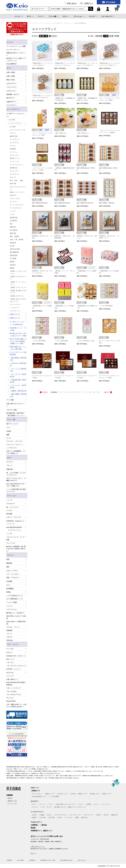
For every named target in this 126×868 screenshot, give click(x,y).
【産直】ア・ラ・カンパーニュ (18, 283)
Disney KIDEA (11, 701)
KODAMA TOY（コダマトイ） (16, 656)
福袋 (77, 817)
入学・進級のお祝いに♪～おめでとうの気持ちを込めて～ (16, 706)
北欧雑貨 (9, 630)
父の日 (106, 815)
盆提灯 (34, 817)
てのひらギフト (36, 822)
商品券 (33, 828)
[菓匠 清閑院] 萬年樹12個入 (85, 203)
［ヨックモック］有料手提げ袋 (18, 376)
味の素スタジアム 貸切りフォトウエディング (16, 59)
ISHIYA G (13, 195)
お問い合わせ (72, 3)
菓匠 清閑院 (14, 236)
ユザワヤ (9, 637)
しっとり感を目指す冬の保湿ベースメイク (16, 490)
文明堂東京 (14, 221)
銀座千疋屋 (14, 136)
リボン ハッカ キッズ (13, 688)
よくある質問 (54, 796)
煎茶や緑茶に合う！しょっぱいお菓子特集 (18, 348)
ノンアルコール (12, 448)
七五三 (60, 817)
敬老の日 (114, 815)
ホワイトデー (89, 815)
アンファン (14, 202)
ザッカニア (10, 698)
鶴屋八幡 (13, 233)
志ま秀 (12, 246)
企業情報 (9, 860)
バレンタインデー (75, 815)
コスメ (65, 16)
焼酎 (8, 435)
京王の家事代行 (12, 64)
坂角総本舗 (14, 217)
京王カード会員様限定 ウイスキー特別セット (16, 452)
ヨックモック (14, 139)
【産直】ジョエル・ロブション (18, 272)
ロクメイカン (14, 155)
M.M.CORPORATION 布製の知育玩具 (16, 684)
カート (117, 10)
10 (94, 392)
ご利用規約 (32, 860)
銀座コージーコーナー (17, 192)
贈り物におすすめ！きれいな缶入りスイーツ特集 (18, 335)
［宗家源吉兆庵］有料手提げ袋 (18, 381)
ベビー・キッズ (12, 644)
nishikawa (10, 640)
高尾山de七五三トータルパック (16, 54)
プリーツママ (11, 543)
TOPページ (35, 788)
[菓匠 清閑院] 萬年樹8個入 (62, 203)
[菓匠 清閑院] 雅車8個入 (107, 203)
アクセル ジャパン (13, 627)
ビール (9, 438)
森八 (11, 224)
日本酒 (89, 804)
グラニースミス (15, 199)
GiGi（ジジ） (11, 659)
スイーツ (43, 804)
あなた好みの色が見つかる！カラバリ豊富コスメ (16, 485)
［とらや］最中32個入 (106, 306)
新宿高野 (13, 149)
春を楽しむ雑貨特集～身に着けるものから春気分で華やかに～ (16, 549)
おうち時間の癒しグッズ (14, 599)
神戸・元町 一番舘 (17, 180)
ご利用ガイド (88, 3)
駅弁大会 (85, 817)
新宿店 (10, 798)
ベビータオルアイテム (14, 695)
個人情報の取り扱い (67, 860)
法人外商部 (20, 860)
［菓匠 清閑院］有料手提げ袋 (18, 395)
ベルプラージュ (15, 311)
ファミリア (10, 676)
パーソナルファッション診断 (16, 46)
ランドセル (69, 817)
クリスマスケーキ (61, 815)
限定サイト (34, 854)
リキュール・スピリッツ (14, 445)
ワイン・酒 (11, 419)
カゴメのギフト (12, 105)
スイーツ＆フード (13, 109)
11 (99, 392)
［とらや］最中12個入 (61, 341)
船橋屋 (12, 268)
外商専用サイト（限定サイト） (42, 831)
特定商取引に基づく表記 (48, 860)
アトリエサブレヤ (16, 208)
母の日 (99, 815)
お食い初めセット (12, 679)
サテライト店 (12, 804)
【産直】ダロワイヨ (17, 296)
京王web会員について (40, 796)
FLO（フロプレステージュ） (18, 188)
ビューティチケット (13, 50)
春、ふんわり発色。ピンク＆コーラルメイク (16, 474)
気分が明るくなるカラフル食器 (16, 617)
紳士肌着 (9, 514)
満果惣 (12, 262)
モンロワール (14, 143)
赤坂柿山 (13, 265)
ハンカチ (9, 510)
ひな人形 (43, 817)
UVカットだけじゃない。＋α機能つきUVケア (16, 479)
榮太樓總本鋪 (14, 252)
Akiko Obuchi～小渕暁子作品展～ (16, 623)
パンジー (9, 634)
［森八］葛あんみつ (61, 133)
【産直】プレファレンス (18, 287)
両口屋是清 (14, 230)
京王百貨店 (110, 866)
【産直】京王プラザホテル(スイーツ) (18, 300)
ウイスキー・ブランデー (14, 441)
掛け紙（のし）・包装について (101, 794)
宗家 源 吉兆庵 (15, 249)
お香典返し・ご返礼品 (39, 825)
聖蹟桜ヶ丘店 (12, 801)
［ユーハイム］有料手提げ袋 (18, 370)
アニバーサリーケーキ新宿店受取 (18, 353)
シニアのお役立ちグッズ (14, 596)
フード (40, 16)
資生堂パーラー (15, 158)
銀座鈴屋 (13, 243)
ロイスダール (14, 174)
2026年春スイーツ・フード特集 (18, 329)
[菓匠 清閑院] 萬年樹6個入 (40, 203)
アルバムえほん (12, 691)
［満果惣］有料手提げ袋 (18, 391)
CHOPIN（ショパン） (14, 669)
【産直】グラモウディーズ (18, 278)
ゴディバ (13, 133)
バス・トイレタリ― (13, 574)
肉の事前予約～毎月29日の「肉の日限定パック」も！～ (16, 414)
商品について (50, 794)
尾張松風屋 (14, 255)
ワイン (81, 804)
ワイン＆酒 (52, 16)
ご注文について (63, 794)
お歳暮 (42, 815)
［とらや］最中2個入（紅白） (86, 341)
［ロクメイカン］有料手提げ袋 (18, 387)
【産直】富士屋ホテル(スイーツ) (18, 292)
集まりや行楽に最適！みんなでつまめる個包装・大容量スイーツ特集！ (18, 341)
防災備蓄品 (10, 589)
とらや (12, 214)
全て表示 (12, 120)
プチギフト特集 (12, 410)
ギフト (29, 16)
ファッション (78, 16)
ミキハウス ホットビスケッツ (16, 666)
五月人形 (52, 817)
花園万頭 (13, 227)
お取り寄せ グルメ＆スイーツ (66, 804)
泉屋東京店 (14, 168)
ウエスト (13, 146)
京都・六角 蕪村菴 (17, 240)
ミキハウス (10, 662)
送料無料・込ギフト (13, 94)
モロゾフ (13, 177)
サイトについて (37, 794)
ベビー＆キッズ (106, 16)
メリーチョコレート (17, 165)
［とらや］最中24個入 (39, 341)
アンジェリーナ (15, 304)
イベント (18, 16)
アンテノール (14, 162)
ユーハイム (14, 152)
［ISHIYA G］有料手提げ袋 (18, 364)
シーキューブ (14, 308)
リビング (92, 16)
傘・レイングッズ (12, 507)
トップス (13, 211)
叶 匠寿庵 (13, 259)
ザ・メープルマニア (17, 205)
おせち (49, 815)
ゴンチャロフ (14, 171)
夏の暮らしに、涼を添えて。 (16, 613)
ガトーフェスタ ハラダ (18, 130)
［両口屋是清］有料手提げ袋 (18, 359)
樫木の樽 (13, 184)
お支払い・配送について (79, 794)
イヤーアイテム (12, 609)
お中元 (34, 815)
